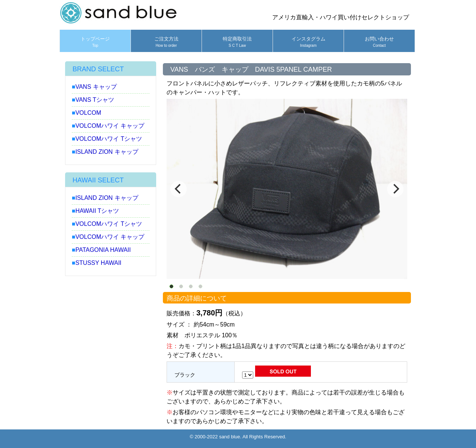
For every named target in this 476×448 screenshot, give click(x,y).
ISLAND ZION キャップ (107, 152)
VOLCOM (88, 113)
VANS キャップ (96, 87)
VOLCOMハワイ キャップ (110, 126)
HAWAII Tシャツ (97, 211)
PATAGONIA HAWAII (103, 250)
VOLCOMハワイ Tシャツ (109, 139)
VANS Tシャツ (95, 100)
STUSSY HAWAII (99, 263)
